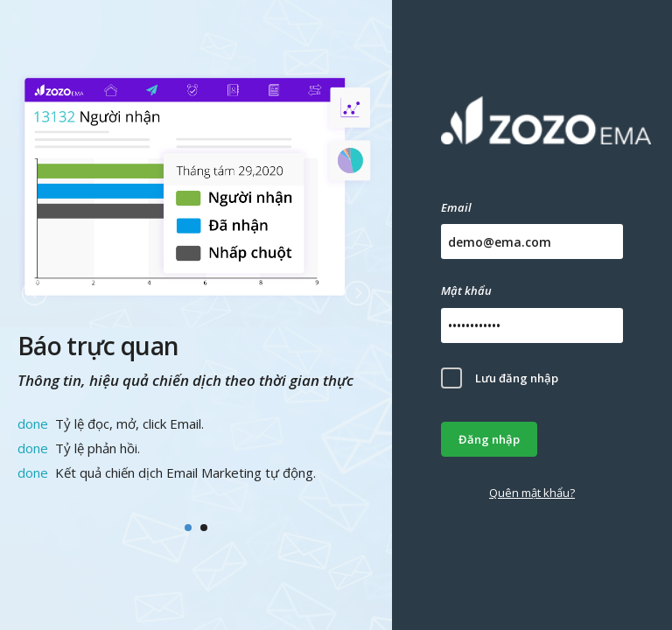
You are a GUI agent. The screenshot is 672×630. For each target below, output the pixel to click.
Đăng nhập (489, 439)
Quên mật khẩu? (532, 493)
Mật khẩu (466, 290)
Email (456, 207)
